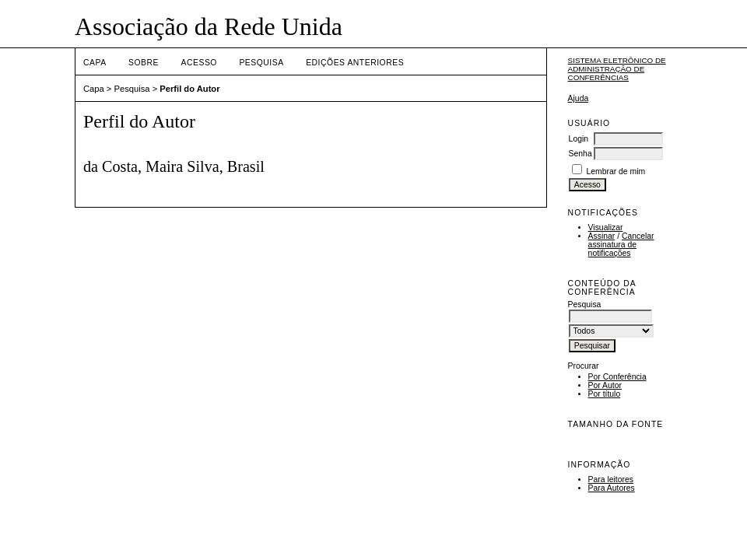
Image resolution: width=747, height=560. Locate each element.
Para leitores (611, 479)
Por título (605, 394)
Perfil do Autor (189, 89)
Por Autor (605, 385)
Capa (95, 63)
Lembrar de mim (616, 171)
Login (579, 139)
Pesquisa (261, 63)
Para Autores (612, 488)
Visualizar (606, 227)
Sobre (144, 63)
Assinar (602, 236)
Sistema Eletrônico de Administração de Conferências (617, 69)
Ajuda (579, 98)
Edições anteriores (355, 63)
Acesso (199, 63)
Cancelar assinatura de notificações (621, 245)
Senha (580, 154)
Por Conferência (617, 377)
